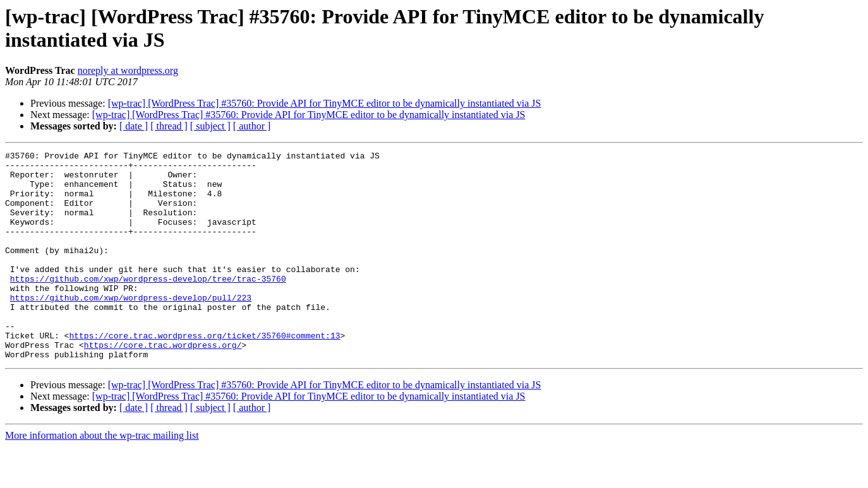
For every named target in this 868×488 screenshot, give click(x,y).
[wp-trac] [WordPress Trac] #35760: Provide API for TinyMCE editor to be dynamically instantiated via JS (325, 103)
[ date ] (134, 126)
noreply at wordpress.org (128, 70)
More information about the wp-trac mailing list (102, 477)
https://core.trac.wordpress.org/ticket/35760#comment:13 (204, 373)
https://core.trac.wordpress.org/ (163, 384)
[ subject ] (210, 126)
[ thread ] (169, 126)
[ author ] (252, 126)
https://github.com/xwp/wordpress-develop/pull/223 (131, 328)
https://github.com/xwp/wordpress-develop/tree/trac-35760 (148, 305)
